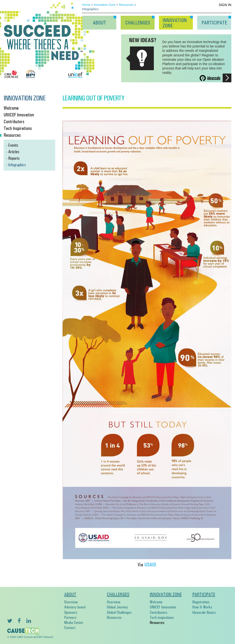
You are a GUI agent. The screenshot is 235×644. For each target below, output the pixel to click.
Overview (71, 602)
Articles (14, 152)
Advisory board (75, 607)
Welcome (156, 602)
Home (86, 5)
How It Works (202, 607)
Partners (70, 617)
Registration (201, 602)
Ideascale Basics (204, 612)
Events (13, 145)
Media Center (74, 623)
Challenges (138, 23)
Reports (14, 158)
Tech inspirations (162, 617)
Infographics (17, 165)
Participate (214, 23)
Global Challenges (119, 612)
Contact (70, 628)
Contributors (158, 612)
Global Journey (117, 607)
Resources (126, 5)
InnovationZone (175, 23)
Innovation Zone (104, 5)
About (99, 23)
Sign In (225, 5)
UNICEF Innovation (163, 607)
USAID (150, 565)
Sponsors (71, 612)
